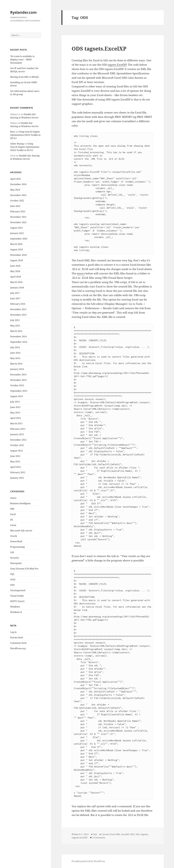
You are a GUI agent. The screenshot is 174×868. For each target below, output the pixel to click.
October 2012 (17, 445)
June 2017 (15, 298)
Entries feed (17, 638)
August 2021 (17, 228)
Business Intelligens (20, 503)
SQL (12, 574)
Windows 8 (16, 612)
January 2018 (17, 288)
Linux (13, 525)
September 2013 (19, 391)
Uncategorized (18, 590)
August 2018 (17, 260)
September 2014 (19, 342)
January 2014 (17, 369)
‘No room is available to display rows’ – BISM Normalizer (22, 60)
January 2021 (17, 233)
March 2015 (16, 331)
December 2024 (18, 184)
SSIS (12, 585)
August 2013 (17, 396)
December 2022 (18, 195)
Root (13, 132)
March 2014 (16, 364)
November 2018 (18, 255)
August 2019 (17, 250)
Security (15, 558)
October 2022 (17, 201)
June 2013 (15, 407)
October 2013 (17, 385)
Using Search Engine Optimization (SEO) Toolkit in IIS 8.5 (25, 135)
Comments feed (18, 643)
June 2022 (15, 206)
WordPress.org (18, 648)
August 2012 (17, 451)
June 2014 (15, 353)
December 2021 (18, 217)
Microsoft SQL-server (21, 531)
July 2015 (15, 320)
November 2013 (18, 380)
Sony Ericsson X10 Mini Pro (24, 569)
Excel (13, 514)
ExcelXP (125, 834)
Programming (17, 547)
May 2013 (15, 413)
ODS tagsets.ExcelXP (99, 48)
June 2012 (15, 456)
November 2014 (18, 336)
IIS (12, 520)
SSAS (13, 579)
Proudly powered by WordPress (88, 861)
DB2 (12, 509)
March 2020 (16, 244)
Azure (13, 498)
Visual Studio (17, 596)
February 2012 (18, 472)
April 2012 (16, 467)
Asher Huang (17, 144)
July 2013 (15, 402)
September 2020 (19, 239)
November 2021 (18, 222)
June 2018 (15, 266)
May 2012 (15, 462)
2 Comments (99, 838)
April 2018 (16, 277)
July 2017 (15, 293)
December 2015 (18, 309)
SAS (12, 552)
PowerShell (16, 541)
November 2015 (18, 315)
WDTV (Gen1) (17, 601)
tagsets (144, 834)
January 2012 (17, 478)
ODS (132, 834)
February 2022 (18, 211)
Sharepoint (16, 563)
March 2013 (16, 423)
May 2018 (15, 271)
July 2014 (15, 347)
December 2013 (18, 375)
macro (81, 273)
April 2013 (16, 418)
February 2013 (18, 429)
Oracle (14, 536)
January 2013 (17, 434)
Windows (15, 607)
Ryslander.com (23, 12)
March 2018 (16, 282)
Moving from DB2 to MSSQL (25, 77)
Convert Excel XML (111, 834)
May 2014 (15, 358)
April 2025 (16, 179)
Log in (13, 632)
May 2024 (15, 190)
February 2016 (18, 304)
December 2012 (18, 440)
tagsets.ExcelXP (117, 65)
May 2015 (15, 326)
